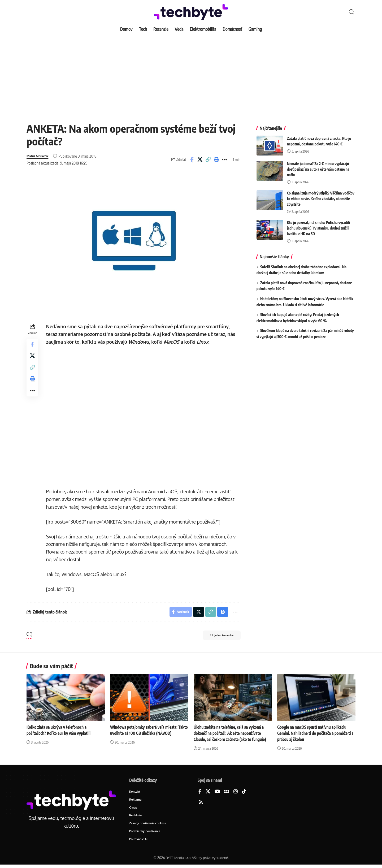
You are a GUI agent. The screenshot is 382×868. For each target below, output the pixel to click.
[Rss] (201, 804)
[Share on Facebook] (192, 159)
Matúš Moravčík (39, 156)
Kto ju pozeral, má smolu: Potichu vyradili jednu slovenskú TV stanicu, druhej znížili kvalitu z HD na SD (318, 224)
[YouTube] (217, 793)
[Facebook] (200, 793)
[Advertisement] (191, 74)
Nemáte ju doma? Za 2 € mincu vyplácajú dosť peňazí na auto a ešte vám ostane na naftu (318, 165)
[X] (208, 793)
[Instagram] (236, 793)
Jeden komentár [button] (217, 637)
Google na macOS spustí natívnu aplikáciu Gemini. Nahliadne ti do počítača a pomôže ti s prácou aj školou (316, 734)
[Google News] (227, 793)
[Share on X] (200, 159)
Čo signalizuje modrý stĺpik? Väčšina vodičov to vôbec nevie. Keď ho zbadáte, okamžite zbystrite (321, 195)
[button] (351, 12)
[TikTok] (244, 793)
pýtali (91, 326)
